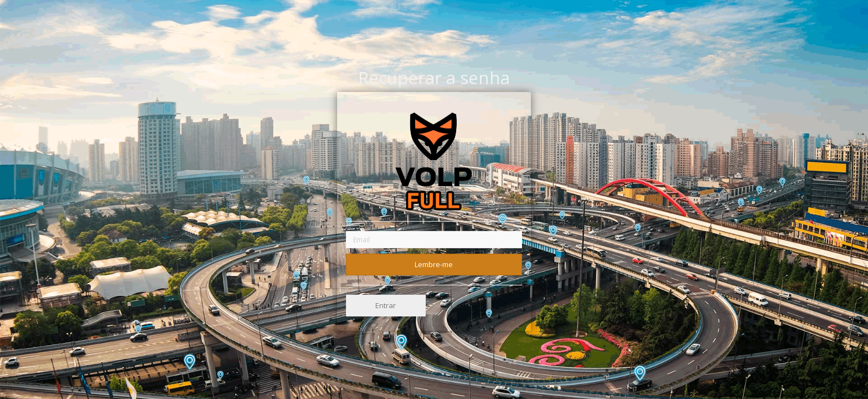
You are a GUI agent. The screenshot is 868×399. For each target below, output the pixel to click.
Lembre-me (434, 264)
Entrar (386, 305)
